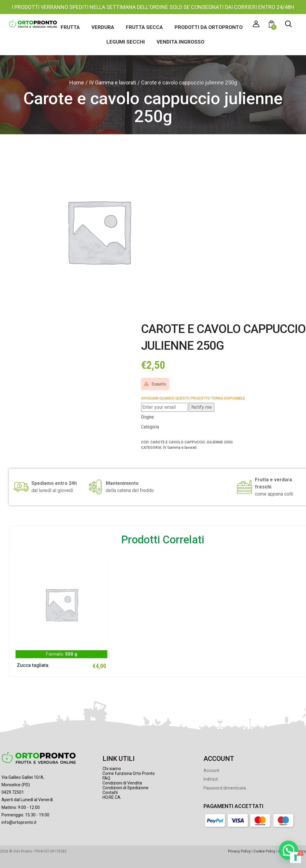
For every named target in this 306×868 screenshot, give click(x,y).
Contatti (110, 793)
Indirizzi (211, 779)
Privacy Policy (239, 851)
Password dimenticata (225, 788)
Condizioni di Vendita (122, 783)
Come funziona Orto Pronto (129, 773)
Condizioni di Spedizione (126, 788)
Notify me (202, 407)
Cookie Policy (264, 851)
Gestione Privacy (292, 851)
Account (211, 770)
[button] (272, 25)
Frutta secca (144, 27)
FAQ (106, 778)
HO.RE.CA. (112, 797)
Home (77, 83)
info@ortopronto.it (19, 822)
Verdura (103, 27)
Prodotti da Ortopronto (209, 27)
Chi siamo (112, 769)
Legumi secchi (126, 42)
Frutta (70, 27)
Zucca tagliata (33, 665)
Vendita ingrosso (180, 42)
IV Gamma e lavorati (113, 83)
